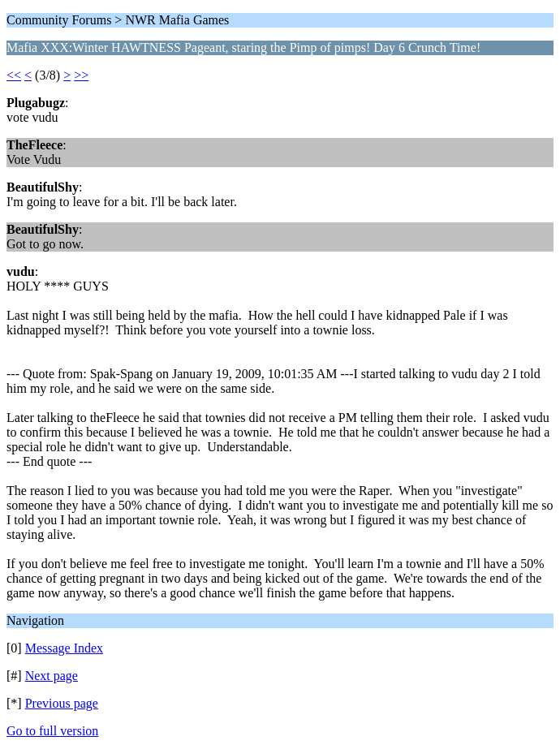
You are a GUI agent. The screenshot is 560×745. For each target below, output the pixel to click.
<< (14, 75)
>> (81, 75)
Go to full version (52, 731)
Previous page (62, 703)
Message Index (64, 648)
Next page (52, 676)
